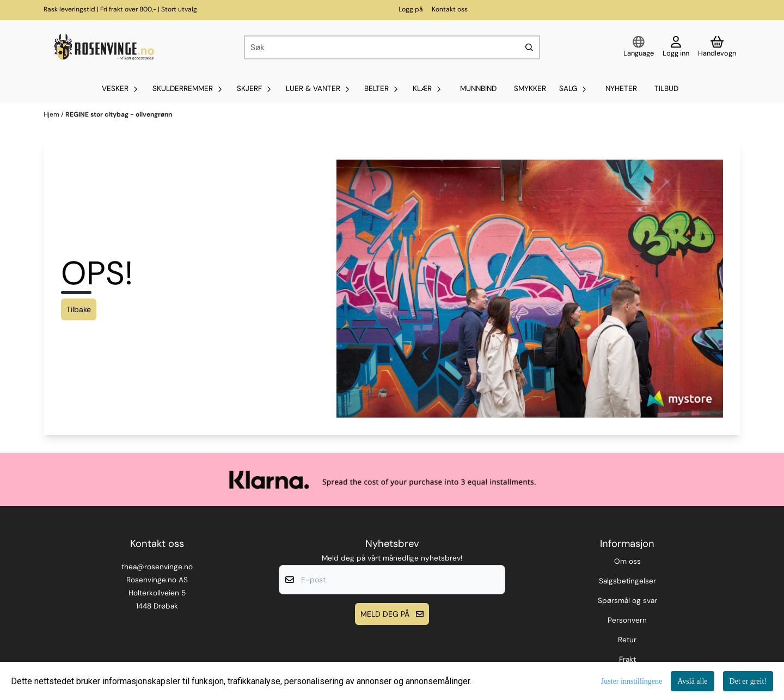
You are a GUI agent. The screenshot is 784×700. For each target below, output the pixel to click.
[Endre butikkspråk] (639, 47)
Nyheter (621, 89)
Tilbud (666, 89)
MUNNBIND (478, 89)
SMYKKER (530, 89)
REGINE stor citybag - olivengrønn (119, 114)
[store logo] (103, 47)
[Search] (529, 47)
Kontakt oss (450, 9)
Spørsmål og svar (627, 601)
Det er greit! (748, 681)
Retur (627, 640)
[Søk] (392, 47)
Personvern (627, 620)
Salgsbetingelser (627, 581)
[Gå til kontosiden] (676, 47)
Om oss (627, 561)
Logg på (411, 9)
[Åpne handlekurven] (717, 47)
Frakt (627, 659)
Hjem (52, 114)
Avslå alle (692, 681)
